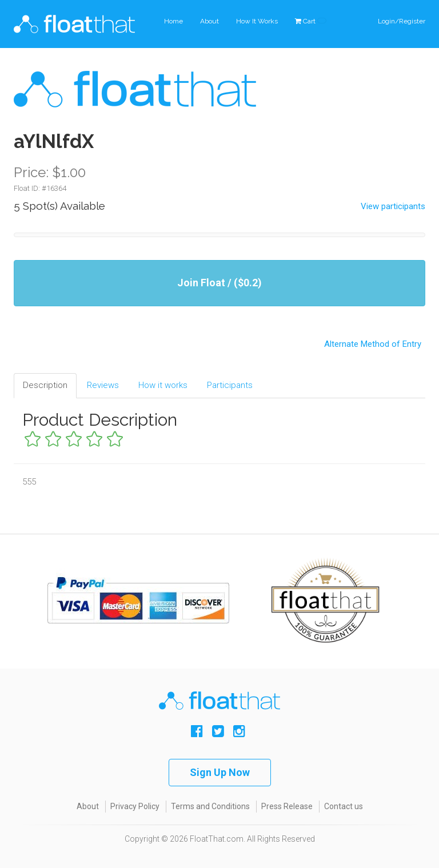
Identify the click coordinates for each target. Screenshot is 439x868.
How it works (163, 385)
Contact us (344, 806)
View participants (393, 206)
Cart (311, 21)
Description (45, 385)
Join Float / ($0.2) (219, 283)
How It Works (257, 21)
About (209, 21)
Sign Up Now (220, 772)
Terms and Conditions (210, 806)
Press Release (287, 806)
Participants (230, 385)
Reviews (103, 385)
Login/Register (402, 21)
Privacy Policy (135, 806)
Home (173, 21)
